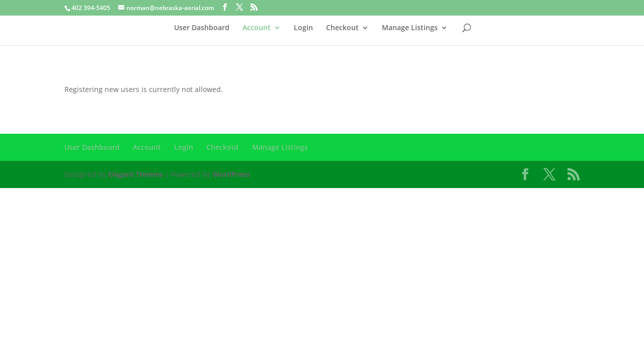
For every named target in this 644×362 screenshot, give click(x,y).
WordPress (231, 174)
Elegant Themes (136, 174)
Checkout (342, 28)
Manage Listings (410, 28)
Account (257, 28)
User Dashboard (202, 28)
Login (303, 28)
